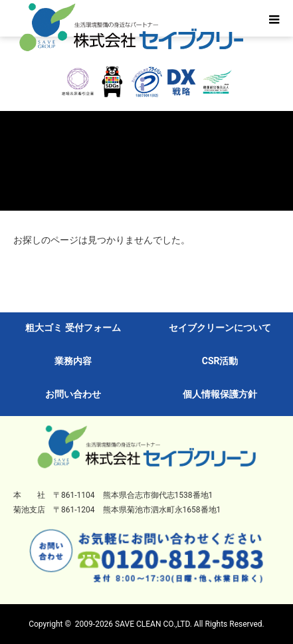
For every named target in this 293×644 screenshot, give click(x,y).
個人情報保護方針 (220, 394)
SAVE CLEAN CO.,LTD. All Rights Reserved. (190, 624)
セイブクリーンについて (220, 328)
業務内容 (73, 361)
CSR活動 (220, 361)
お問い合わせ (73, 394)
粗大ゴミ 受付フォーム (73, 328)
